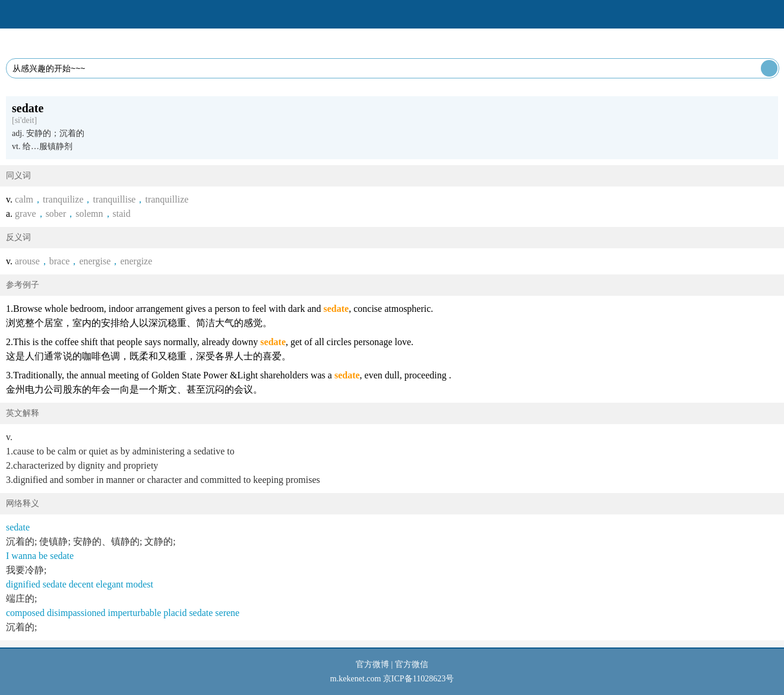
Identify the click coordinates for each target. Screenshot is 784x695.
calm (24, 199)
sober (56, 214)
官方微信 (412, 664)
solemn (89, 214)
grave (26, 214)
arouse (27, 261)
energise (95, 261)
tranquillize (167, 199)
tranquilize (63, 199)
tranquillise (114, 199)
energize (136, 261)
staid (122, 214)
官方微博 (372, 664)
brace (60, 261)
